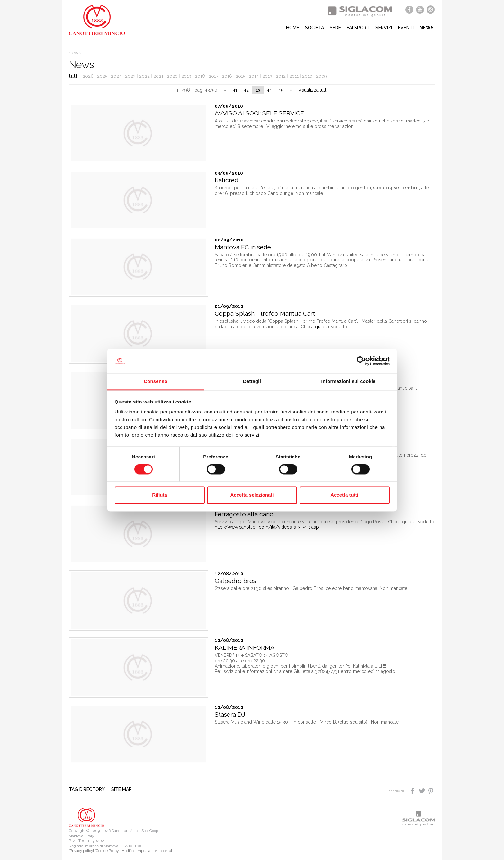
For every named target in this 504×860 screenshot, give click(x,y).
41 (235, 90)
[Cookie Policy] (107, 851)
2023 (130, 76)
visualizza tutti (313, 90)
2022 (144, 76)
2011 (294, 76)
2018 (200, 76)
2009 (321, 76)
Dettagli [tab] (252, 381)
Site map (122, 789)
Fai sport (358, 28)
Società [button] (315, 28)
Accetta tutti (344, 495)
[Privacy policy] (81, 851)
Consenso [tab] (155, 381)
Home (293, 28)
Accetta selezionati (252, 495)
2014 (254, 76)
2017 (213, 76)
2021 (158, 76)
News (427, 28)
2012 (281, 76)
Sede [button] (335, 28)
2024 (116, 76)
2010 (307, 76)
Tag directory (87, 789)
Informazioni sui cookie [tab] (349, 381)
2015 (240, 76)
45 (281, 90)
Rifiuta (160, 495)
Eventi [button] (406, 28)
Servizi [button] (384, 28)
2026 (88, 76)
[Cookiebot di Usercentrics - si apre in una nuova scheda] (361, 361)
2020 (172, 76)
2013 (267, 76)
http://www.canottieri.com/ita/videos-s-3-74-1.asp (267, 527)
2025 (102, 76)
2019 (186, 76)
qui (318, 327)
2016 (227, 76)
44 (269, 90)
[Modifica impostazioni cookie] (146, 851)
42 (246, 90)
